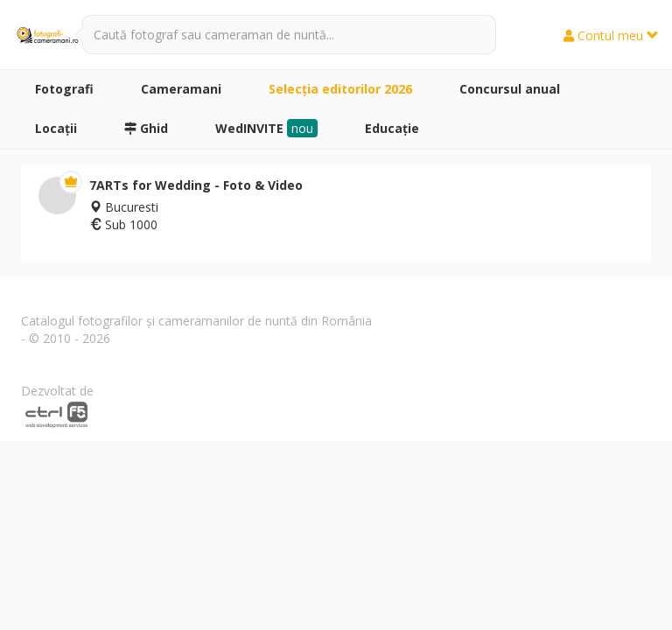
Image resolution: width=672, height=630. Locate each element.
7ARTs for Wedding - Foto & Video (196, 185)
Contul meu (611, 35)
